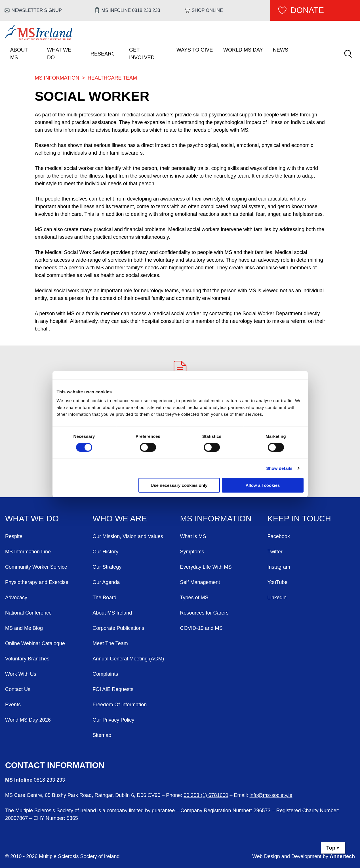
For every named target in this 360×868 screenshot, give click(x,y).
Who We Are (120, 519)
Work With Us (21, 674)
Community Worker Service (36, 567)
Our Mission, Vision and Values (128, 536)
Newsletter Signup (37, 10)
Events (13, 705)
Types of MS (194, 598)
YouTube (278, 582)
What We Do (59, 54)
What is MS (193, 536)
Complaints (105, 674)
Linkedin (277, 598)
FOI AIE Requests (113, 689)
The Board (104, 598)
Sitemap (102, 735)
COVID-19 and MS (201, 628)
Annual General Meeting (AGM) (128, 659)
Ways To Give (195, 50)
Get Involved (142, 54)
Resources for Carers (204, 613)
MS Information (57, 78)
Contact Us (18, 689)
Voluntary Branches (27, 659)
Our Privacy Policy (113, 720)
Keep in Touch (299, 519)
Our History (105, 552)
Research (102, 54)
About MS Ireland (112, 613)
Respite (14, 536)
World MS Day (243, 50)
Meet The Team (110, 643)
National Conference (28, 613)
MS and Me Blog (24, 628)
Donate (307, 10)
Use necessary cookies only (179, 485)
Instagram (279, 567)
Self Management (200, 582)
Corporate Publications (118, 628)
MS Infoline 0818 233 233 (131, 10)
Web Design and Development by (304, 856)
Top (331, 848)
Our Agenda (106, 582)
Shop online (207, 10)
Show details (279, 468)
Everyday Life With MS (206, 567)
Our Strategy (107, 567)
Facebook (279, 536)
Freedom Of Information (120, 705)
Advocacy (16, 598)
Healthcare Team (112, 78)
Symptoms (192, 552)
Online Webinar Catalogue (35, 643)
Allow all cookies (263, 485)
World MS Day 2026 (28, 720)
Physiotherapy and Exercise (37, 582)
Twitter (275, 552)
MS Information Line (28, 552)
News (281, 50)
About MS (19, 54)
